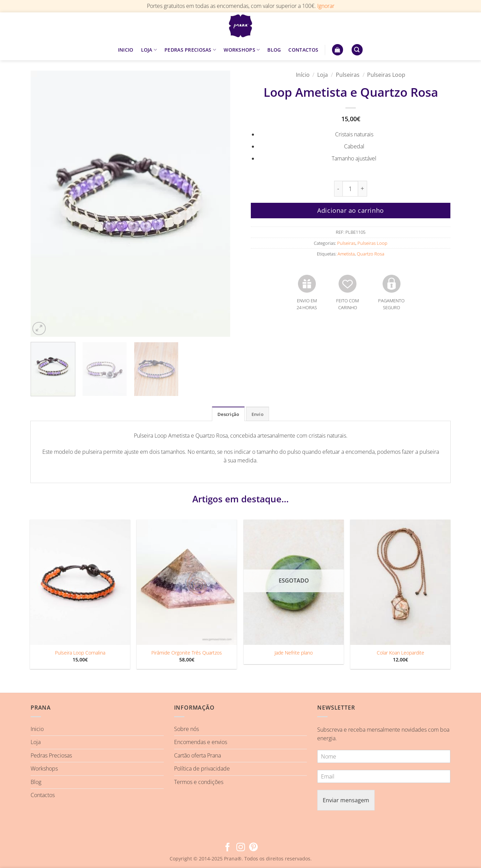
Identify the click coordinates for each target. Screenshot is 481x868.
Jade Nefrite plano (294, 653)
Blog (36, 782)
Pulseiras (348, 75)
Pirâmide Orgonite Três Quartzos (187, 653)
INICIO (126, 50)
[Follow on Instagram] (240, 848)
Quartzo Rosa (371, 254)
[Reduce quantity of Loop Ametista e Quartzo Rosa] (338, 189)
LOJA (149, 50)
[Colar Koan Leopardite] (400, 582)
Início (303, 75)
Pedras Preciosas (51, 755)
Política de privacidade (202, 768)
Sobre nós (186, 729)
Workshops (44, 768)
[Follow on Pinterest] (253, 848)
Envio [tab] (258, 414)
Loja (323, 75)
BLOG (274, 50)
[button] (338, 50)
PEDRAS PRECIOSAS (190, 50)
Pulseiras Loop (386, 75)
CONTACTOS (303, 50)
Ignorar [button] (326, 6)
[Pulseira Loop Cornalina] (80, 582)
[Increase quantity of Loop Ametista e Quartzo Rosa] (363, 189)
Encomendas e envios (201, 742)
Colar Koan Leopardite (400, 653)
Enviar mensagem (346, 800)
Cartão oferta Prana (197, 755)
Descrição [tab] (228, 414)
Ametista (346, 254)
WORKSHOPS (242, 50)
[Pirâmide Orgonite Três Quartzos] (187, 582)
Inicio (37, 729)
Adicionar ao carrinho (350, 210)
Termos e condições (199, 782)
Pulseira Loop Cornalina (80, 653)
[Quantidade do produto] (350, 189)
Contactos (43, 795)
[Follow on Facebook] (228, 848)
